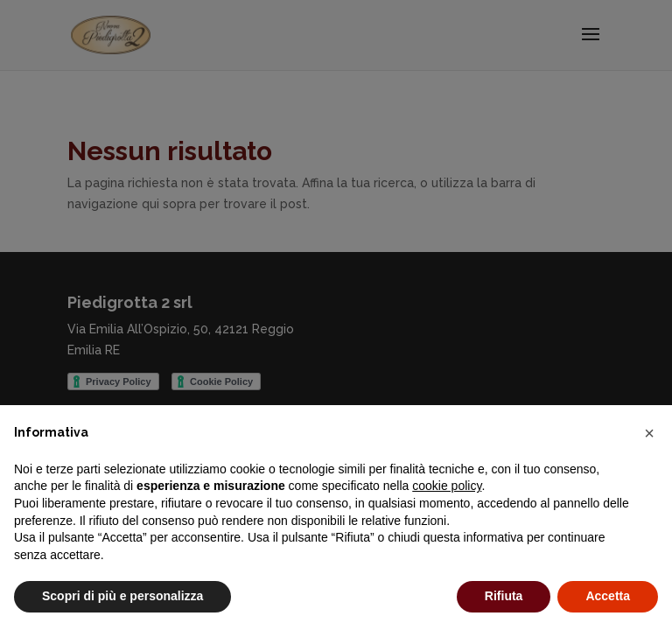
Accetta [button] (608, 596)
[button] (649, 433)
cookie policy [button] (447, 486)
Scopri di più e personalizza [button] (122, 596)
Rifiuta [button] (504, 596)
